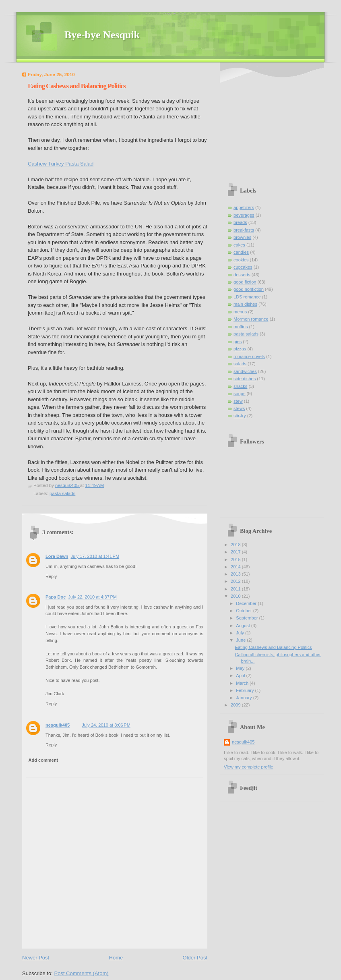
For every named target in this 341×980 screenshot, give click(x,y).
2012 (236, 581)
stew (238, 401)
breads (240, 222)
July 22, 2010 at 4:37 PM (92, 597)
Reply (51, 576)
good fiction (245, 282)
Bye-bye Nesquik (102, 35)
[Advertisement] (274, 121)
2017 (236, 552)
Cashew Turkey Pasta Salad (61, 164)
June (241, 640)
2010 (236, 596)
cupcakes (243, 267)
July (241, 633)
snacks (240, 386)
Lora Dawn (57, 556)
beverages (244, 215)
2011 (236, 589)
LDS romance (247, 297)
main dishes (245, 304)
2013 (236, 574)
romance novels (249, 356)
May (241, 668)
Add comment (43, 760)
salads (240, 364)
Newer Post (36, 958)
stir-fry (240, 416)
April (241, 675)
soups (239, 394)
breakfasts (244, 230)
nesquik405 (58, 725)
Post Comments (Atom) (82, 973)
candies (241, 252)
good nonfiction (249, 289)
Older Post (195, 958)
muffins (241, 327)
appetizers (244, 207)
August (243, 626)
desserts (242, 275)
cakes (239, 245)
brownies (242, 237)
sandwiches (245, 371)
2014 (236, 567)
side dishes (245, 379)
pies (238, 342)
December (247, 603)
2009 (236, 705)
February (245, 690)
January (244, 698)
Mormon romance (251, 319)
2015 (236, 559)
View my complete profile (249, 767)
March (243, 683)
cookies (241, 260)
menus (240, 312)
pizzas (240, 349)
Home (116, 958)
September (247, 618)
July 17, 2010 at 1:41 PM (95, 556)
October (244, 611)
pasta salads (62, 493)
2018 (236, 545)
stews (239, 408)
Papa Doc (56, 597)
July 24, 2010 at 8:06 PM (106, 725)
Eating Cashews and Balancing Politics (274, 647)
